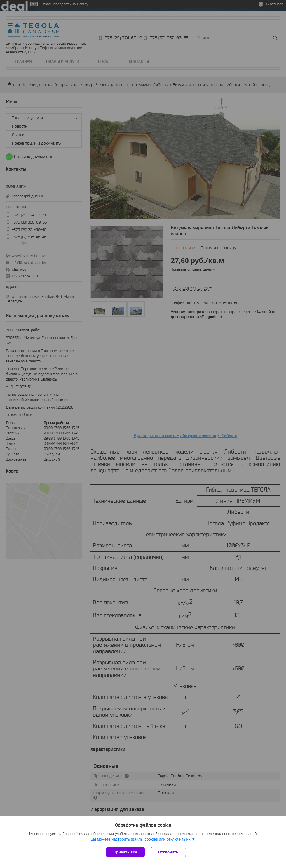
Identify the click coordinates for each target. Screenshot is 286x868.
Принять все (125, 852)
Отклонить (168, 852)
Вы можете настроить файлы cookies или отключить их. (141, 839)
